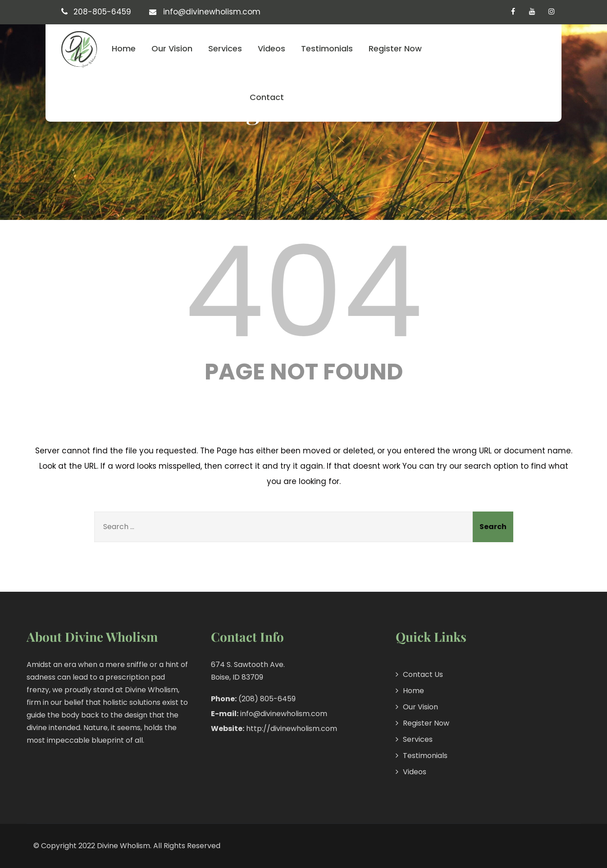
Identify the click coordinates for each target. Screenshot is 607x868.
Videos (272, 48)
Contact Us (423, 674)
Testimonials (327, 48)
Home (124, 48)
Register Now (395, 48)
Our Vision (172, 48)
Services (225, 48)
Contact (267, 97)
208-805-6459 (102, 12)
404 (304, 292)
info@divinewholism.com (212, 12)
